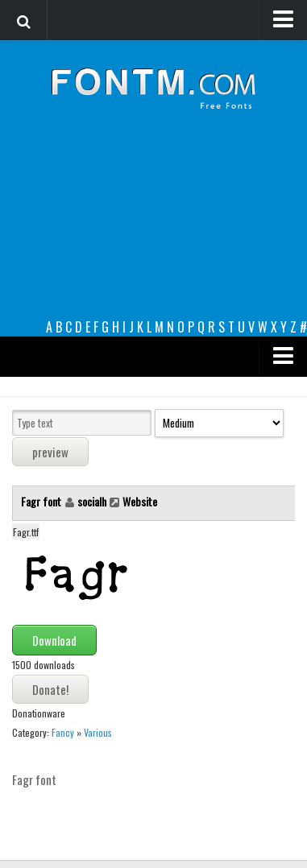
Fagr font (42, 501)
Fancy (63, 732)
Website (140, 501)
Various (98, 732)
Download (54, 640)
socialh (92, 501)
